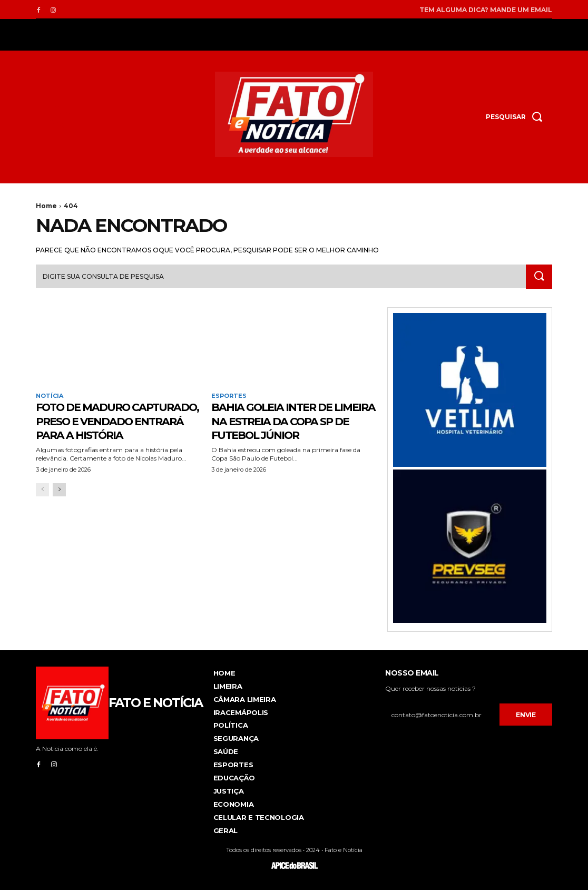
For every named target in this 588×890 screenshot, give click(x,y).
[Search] (538, 277)
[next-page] (59, 503)
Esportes (229, 396)
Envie (526, 715)
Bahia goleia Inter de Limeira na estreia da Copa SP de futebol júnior (283, 428)
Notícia (50, 396)
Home (46, 206)
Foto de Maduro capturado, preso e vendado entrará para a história (115, 428)
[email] (442, 715)
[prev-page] (42, 503)
